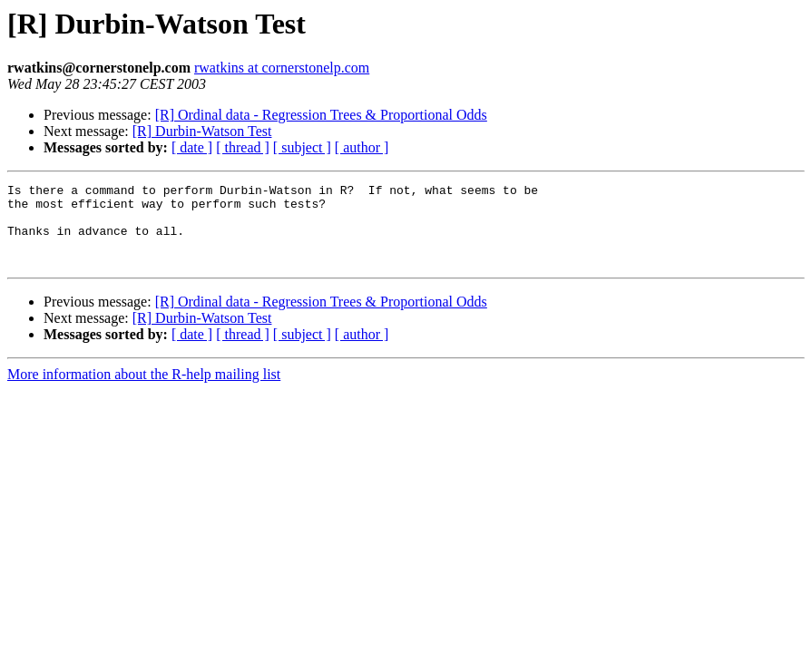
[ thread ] (243, 147)
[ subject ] (302, 147)
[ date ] (192, 147)
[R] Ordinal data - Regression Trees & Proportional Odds (321, 115)
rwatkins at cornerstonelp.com (282, 68)
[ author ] (362, 147)
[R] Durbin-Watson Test (202, 131)
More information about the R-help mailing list (144, 390)
